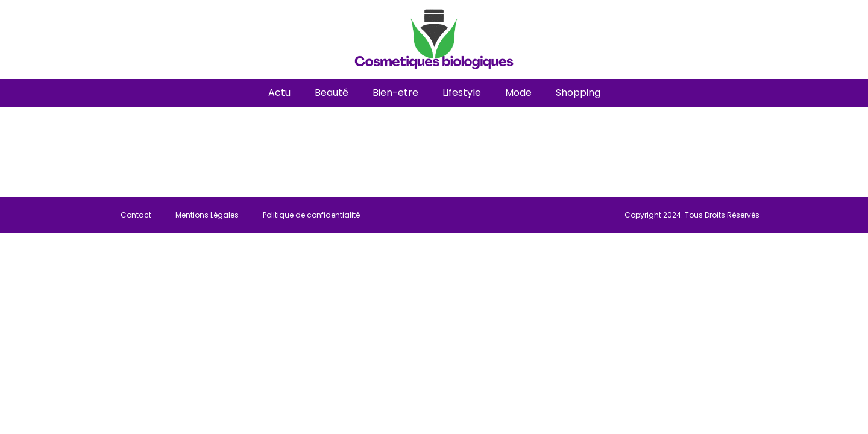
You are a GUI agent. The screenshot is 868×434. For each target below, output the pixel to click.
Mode (518, 93)
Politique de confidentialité (311, 215)
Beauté (332, 93)
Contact (136, 215)
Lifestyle (462, 93)
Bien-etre (395, 93)
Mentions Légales (207, 215)
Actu (279, 93)
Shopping (578, 93)
